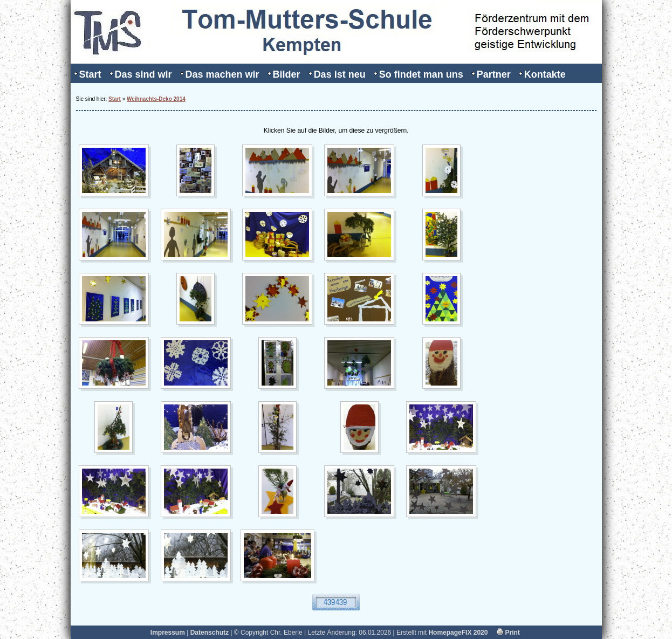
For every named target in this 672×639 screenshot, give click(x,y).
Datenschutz (210, 633)
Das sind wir (143, 74)
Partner (494, 74)
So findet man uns (421, 74)
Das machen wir (222, 74)
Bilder (287, 74)
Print (508, 633)
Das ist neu (340, 74)
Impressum (168, 633)
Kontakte (545, 74)
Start (90, 74)
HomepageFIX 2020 (458, 633)
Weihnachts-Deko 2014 (156, 99)
